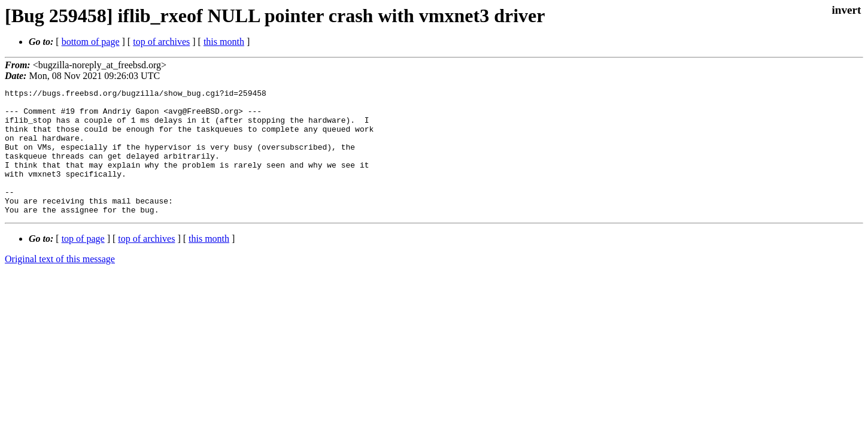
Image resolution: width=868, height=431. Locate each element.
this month (224, 42)
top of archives (161, 42)
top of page (83, 264)
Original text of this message (60, 284)
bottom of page (91, 42)
